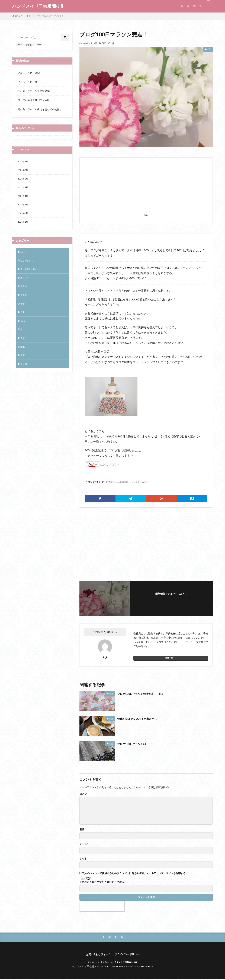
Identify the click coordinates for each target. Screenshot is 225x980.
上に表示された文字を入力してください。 (103, 882)
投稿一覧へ (170, 658)
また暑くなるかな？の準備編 (34, 91)
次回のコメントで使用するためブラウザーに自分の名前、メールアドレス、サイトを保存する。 (135, 873)
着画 (23, 366)
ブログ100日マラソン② (134, 744)
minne (24, 256)
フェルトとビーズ (27, 82)
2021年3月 (24, 208)
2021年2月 (24, 217)
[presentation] (102, 906)
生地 (23, 357)
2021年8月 (24, 162)
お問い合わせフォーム (97, 955)
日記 (29, 16)
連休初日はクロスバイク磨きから (141, 719)
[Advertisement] (146, 187)
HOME (19, 16)
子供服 (24, 302)
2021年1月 (24, 226)
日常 (23, 320)
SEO (39, 45)
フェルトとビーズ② (29, 73)
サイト (83, 859)
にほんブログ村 (102, 464)
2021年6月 (24, 180)
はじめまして (28, 266)
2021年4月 (24, 198)
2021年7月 (24, 171)
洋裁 (23, 348)
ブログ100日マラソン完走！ (50, 16)
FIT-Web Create (115, 967)
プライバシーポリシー (129, 955)
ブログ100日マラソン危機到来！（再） (145, 694)
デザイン (30, 45)
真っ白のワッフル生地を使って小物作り (40, 109)
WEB (20, 45)
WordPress (148, 967)
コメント (84, 794)
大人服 (24, 293)
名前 (83, 829)
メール (84, 844)
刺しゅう (25, 284)
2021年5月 (24, 189)
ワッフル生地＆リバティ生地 (34, 100)
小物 (23, 311)
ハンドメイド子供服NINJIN (38, 6)
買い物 (24, 375)
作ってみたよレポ (30, 275)
